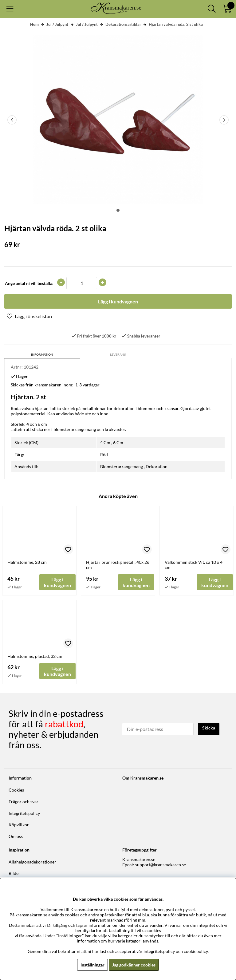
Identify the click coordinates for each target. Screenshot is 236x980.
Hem (34, 24)
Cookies (16, 790)
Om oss (16, 836)
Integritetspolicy (24, 813)
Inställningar (92, 965)
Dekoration (157, 466)
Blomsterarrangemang (122, 466)
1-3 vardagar (87, 385)
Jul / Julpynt (57, 24)
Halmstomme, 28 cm (27, 562)
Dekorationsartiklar (123, 24)
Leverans (118, 354)
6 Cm (118, 443)
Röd (104, 454)
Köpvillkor (19, 825)
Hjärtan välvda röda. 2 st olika (176, 24)
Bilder (14, 873)
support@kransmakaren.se (161, 865)
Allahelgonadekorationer (32, 862)
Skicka (209, 728)
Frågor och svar (24, 802)
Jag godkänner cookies (134, 965)
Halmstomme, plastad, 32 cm (35, 656)
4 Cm (105, 443)
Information (42, 354)
